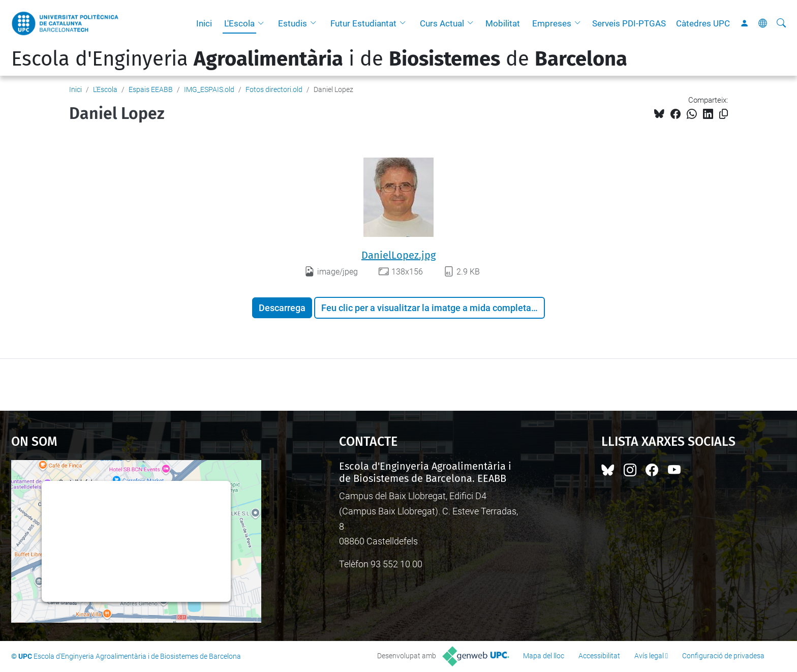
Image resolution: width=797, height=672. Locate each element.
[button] (263, 23)
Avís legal (649, 656)
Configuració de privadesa (723, 656)
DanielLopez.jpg (398, 255)
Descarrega (282, 308)
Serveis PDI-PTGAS (629, 23)
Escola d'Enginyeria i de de (319, 59)
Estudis (293, 23)
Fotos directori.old (274, 89)
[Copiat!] (724, 114)
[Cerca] (781, 23)
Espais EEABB (151, 89)
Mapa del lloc (544, 656)
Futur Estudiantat (363, 23)
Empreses (552, 23)
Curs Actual (442, 23)
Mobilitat (503, 23)
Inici (204, 23)
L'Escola (239, 23)
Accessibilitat (599, 656)
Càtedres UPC (703, 23)
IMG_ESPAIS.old (209, 89)
